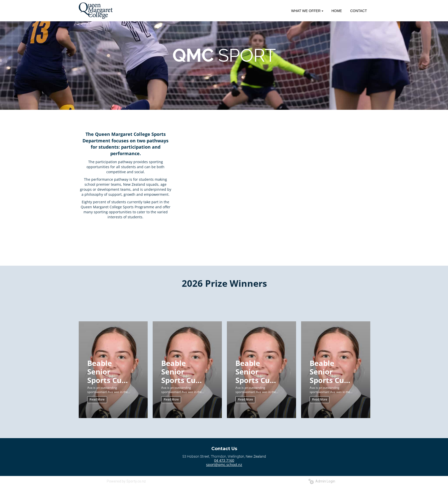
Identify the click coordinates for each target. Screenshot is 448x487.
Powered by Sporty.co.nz (126, 481)
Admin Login (322, 481)
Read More (97, 400)
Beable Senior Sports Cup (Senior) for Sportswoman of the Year (110, 371)
